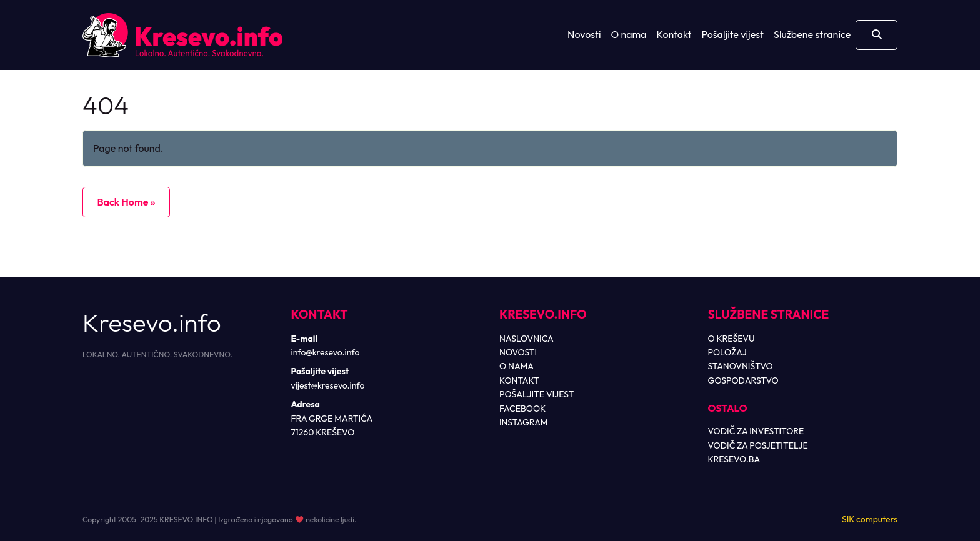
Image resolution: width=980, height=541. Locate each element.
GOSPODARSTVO (743, 380)
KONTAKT (519, 380)
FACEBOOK (522, 409)
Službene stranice (812, 34)
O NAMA (517, 366)
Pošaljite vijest (732, 34)
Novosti (584, 34)
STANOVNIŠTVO (741, 366)
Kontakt (674, 34)
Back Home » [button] (126, 202)
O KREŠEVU (732, 339)
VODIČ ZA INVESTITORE (756, 431)
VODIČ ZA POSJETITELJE (758, 445)
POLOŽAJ (727, 352)
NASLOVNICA (527, 339)
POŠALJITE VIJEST (537, 394)
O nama (629, 34)
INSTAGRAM (524, 422)
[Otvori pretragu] (877, 35)
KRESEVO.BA (734, 459)
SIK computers (870, 519)
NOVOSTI (518, 352)
